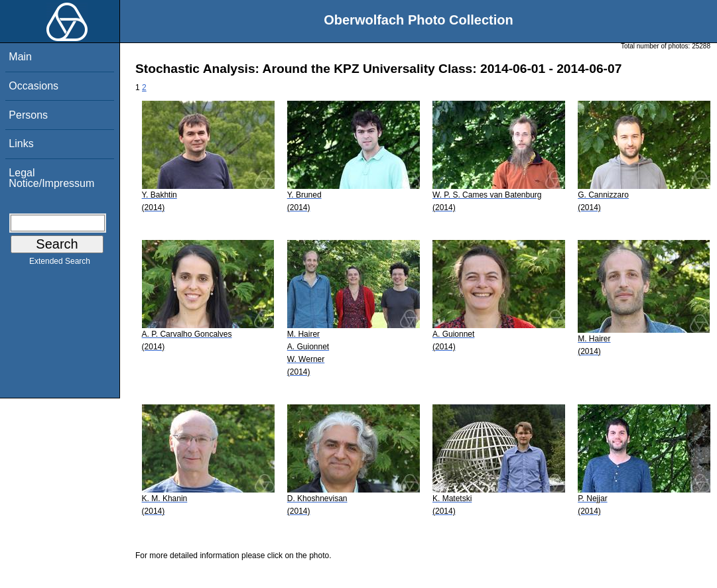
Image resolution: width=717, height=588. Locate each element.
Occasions (33, 86)
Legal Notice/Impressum (51, 178)
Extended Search (60, 264)
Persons (28, 115)
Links (21, 144)
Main (20, 57)
